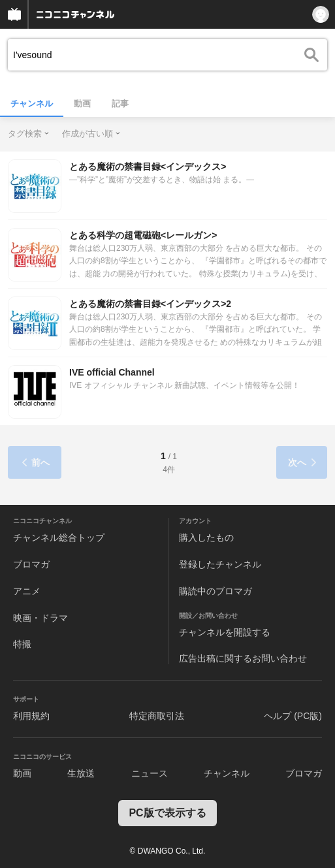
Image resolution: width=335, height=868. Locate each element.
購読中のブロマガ (215, 591)
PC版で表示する (167, 813)
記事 (120, 104)
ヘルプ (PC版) (293, 716)
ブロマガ (31, 564)
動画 (82, 104)
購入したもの (206, 538)
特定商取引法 (157, 716)
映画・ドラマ (40, 618)
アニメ (27, 591)
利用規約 (31, 716)
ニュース (150, 773)
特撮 (22, 644)
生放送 (81, 773)
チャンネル (32, 104)
